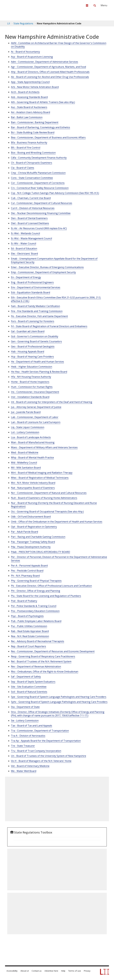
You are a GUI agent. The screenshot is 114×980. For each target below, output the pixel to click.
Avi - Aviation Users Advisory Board (31, 112)
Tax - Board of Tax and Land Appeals (32, 726)
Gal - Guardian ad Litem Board (28, 331)
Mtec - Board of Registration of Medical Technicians (40, 478)
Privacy (87, 971)
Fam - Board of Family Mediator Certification (35, 306)
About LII (25, 971)
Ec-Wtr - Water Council (24, 243)
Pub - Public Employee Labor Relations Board (36, 621)
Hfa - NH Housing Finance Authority (31, 377)
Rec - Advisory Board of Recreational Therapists (38, 641)
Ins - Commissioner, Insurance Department (35, 392)
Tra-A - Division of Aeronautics (28, 736)
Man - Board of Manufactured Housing (33, 442)
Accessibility (12, 971)
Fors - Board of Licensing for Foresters (33, 321)
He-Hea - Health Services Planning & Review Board (39, 372)
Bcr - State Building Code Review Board (33, 132)
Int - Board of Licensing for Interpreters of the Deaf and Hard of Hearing (52, 402)
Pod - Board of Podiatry (24, 601)
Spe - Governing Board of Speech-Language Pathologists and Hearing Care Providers (59, 697)
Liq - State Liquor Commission (28, 427)
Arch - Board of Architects (25, 92)
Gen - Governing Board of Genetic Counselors (36, 341)
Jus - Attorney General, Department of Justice (36, 407)
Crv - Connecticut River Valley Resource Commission (40, 188)
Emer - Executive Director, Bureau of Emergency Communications (47, 267)
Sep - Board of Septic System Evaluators (33, 682)
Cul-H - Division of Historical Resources (33, 208)
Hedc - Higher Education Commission (32, 367)
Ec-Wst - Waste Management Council (31, 238)
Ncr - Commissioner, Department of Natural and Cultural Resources (49, 493)
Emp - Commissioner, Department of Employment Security (43, 272)
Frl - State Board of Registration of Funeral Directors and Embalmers (49, 326)
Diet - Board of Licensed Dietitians (30, 223)
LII (9, 23)
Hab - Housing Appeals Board (28, 352)
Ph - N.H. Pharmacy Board (25, 576)
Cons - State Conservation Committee (32, 178)
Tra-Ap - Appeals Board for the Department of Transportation (46, 741)
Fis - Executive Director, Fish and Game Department (39, 316)
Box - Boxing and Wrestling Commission (33, 153)
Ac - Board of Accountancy (25, 52)
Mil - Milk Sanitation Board (26, 468)
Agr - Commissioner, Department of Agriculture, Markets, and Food (48, 67)
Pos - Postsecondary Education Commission (35, 611)
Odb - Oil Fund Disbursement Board (31, 517)
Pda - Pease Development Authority (31, 547)
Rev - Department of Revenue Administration (36, 666)
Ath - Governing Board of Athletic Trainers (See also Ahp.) (43, 102)
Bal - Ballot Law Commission (27, 117)
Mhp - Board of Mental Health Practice (32, 457)
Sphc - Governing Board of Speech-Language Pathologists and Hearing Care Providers (59, 702)
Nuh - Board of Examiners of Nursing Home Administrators (44, 498)
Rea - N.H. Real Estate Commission (30, 636)
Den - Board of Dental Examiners (29, 218)
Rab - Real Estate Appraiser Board (30, 631)
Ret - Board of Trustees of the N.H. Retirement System (41, 661)
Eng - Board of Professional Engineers (32, 282)
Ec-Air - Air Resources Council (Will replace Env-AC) (39, 228)
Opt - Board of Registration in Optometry (34, 527)
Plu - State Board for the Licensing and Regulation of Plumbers (46, 596)
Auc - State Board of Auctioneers (29, 107)
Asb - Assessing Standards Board (29, 97)
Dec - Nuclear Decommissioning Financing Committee (41, 213)
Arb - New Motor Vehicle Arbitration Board (35, 87)
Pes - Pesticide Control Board (27, 571)
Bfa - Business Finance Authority (29, 143)
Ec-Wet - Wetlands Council (25, 233)
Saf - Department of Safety (26, 677)
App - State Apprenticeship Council (30, 82)
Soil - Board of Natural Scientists (29, 692)
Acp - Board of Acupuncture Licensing (32, 57)
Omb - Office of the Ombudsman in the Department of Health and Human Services (57, 522)
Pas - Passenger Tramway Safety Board (33, 542)
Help (63, 971)
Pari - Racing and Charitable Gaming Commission (38, 537)
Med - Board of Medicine (25, 452)
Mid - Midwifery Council (24, 463)
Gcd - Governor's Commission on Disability (35, 336)
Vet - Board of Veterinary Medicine (30, 766)
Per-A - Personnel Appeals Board (29, 566)
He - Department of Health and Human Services (37, 362)
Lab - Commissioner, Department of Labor (35, 417)
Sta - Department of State (25, 707)
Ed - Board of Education (24, 248)
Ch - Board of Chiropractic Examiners (32, 163)
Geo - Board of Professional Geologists (33, 346)
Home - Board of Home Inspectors (30, 382)
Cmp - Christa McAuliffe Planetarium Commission (38, 173)
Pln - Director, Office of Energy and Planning (36, 591)
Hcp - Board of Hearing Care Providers (32, 357)
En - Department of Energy (26, 277)
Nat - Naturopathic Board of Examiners (33, 488)
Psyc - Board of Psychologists (27, 616)
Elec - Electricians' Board (24, 254)
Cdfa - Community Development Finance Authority (39, 158)
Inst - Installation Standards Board (30, 397)
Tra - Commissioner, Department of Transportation (40, 731)
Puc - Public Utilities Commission (29, 626)
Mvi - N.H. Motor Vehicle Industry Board (33, 483)
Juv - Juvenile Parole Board (26, 412)
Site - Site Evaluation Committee (29, 687)
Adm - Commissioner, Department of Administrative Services (45, 62)
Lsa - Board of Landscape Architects (31, 437)
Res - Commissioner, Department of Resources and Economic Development (53, 651)
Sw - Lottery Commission (25, 721)
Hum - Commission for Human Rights (32, 387)
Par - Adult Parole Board (24, 532)
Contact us (37, 971)
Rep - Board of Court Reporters (28, 646)
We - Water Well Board (24, 771)
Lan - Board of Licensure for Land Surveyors (36, 422)
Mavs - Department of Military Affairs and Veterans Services (44, 447)
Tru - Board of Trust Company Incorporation (36, 751)
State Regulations (23, 23)
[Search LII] (95, 5)
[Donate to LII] (87, 5)
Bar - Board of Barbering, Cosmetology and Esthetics (41, 127)
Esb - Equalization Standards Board (31, 292)
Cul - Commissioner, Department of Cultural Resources (42, 203)
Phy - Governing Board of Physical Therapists (36, 581)
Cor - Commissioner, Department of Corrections (38, 183)
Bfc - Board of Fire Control (26, 148)
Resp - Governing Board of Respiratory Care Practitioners (43, 656)
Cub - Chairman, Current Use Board (31, 198)
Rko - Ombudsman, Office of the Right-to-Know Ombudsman (45, 672)
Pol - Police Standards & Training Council (34, 606)
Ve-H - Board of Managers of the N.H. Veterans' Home (41, 761)
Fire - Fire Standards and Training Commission (37, 311)
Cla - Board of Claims (23, 168)
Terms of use (75, 971)
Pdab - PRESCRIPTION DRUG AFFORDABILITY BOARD (41, 552)
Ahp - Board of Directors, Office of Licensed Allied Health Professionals (50, 72)
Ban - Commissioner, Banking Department (35, 122)
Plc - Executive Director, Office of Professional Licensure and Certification (51, 586)
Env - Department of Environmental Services (36, 287)
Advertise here (51, 971)
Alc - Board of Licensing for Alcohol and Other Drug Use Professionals (50, 77)
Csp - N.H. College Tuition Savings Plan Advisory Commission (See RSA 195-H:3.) (55, 193)
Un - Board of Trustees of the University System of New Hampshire (49, 756)
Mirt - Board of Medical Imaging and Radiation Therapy (42, 473)
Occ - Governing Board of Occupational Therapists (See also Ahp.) (47, 512)
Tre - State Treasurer (23, 746)
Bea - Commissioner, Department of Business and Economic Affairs (48, 137)
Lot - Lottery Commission (25, 432)
